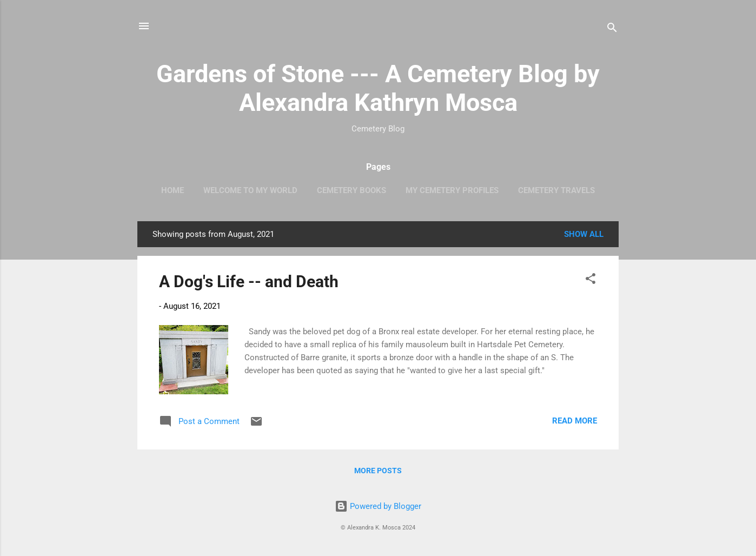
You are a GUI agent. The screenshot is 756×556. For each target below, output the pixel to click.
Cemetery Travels (556, 190)
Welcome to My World (250, 190)
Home (173, 190)
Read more (575, 421)
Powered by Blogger (378, 506)
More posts (378, 471)
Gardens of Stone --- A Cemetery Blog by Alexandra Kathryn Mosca (378, 88)
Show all (584, 234)
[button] (591, 280)
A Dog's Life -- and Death (249, 282)
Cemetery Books (352, 190)
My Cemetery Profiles (452, 190)
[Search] (612, 29)
